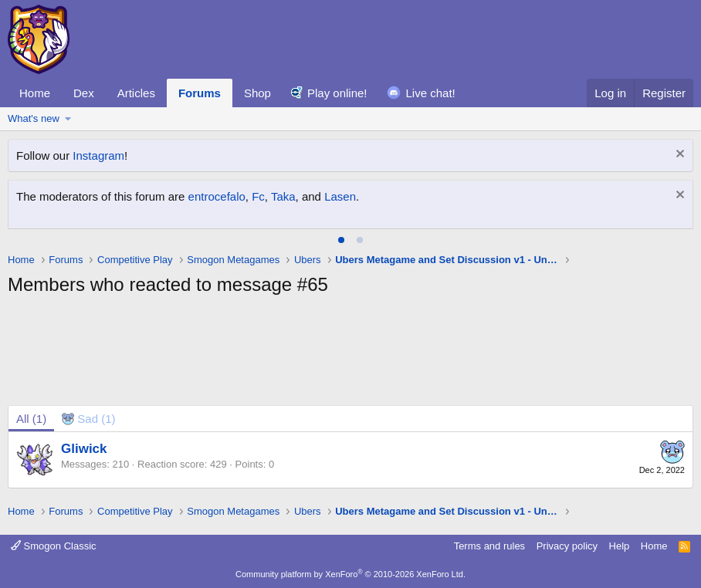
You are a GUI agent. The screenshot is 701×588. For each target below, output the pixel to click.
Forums (200, 93)
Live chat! (431, 93)
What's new (34, 118)
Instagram (98, 155)
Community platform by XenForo (350, 574)
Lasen (340, 196)
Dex (84, 93)
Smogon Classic (54, 546)
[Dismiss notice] (678, 155)
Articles (136, 93)
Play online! (337, 93)
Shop (257, 93)
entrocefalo (217, 196)
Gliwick (84, 449)
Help (620, 546)
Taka (283, 196)
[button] (68, 119)
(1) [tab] (31, 419)
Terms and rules (489, 546)
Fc (258, 196)
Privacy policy (567, 546)
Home (35, 93)
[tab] (341, 240)
